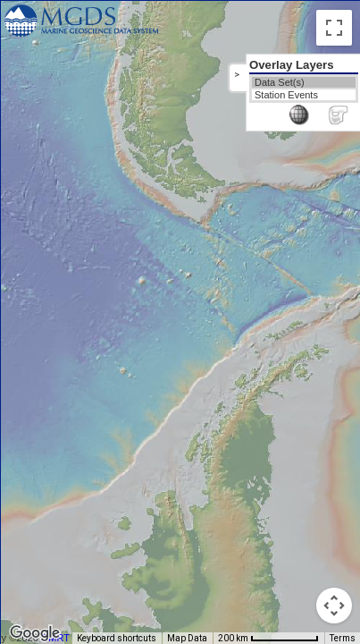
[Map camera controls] (334, 606)
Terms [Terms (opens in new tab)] (343, 638)
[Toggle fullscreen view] (334, 28)
